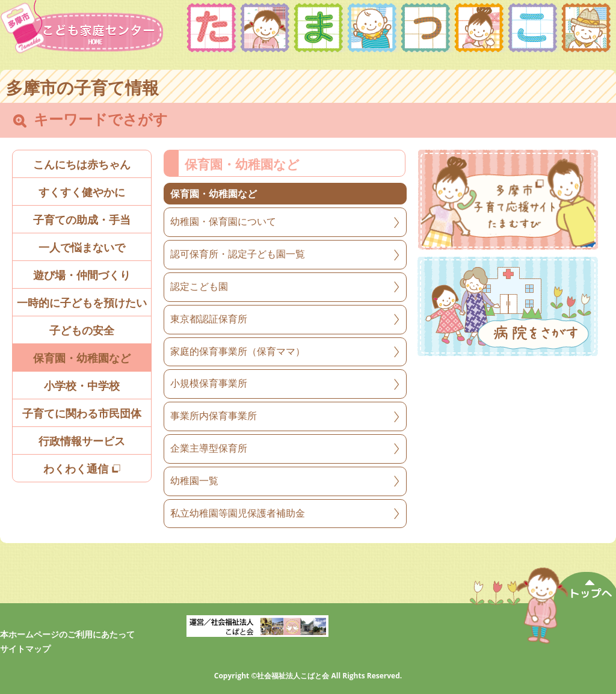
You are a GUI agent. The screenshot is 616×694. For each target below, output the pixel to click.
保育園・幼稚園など (82, 358)
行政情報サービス (82, 441)
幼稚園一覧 (194, 481)
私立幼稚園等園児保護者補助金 (238, 513)
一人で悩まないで (82, 248)
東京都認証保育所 (209, 319)
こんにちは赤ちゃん (82, 165)
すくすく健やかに (82, 192)
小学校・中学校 (82, 386)
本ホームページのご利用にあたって (67, 634)
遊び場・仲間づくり (82, 275)
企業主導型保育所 (209, 448)
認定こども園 (199, 287)
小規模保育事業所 (209, 383)
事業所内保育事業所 (214, 416)
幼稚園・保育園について (223, 222)
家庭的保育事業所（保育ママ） (238, 352)
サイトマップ (25, 649)
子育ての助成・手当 (82, 220)
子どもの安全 (82, 331)
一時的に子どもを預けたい (82, 303)
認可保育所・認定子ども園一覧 (238, 254)
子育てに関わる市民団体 (82, 414)
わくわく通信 (82, 469)
